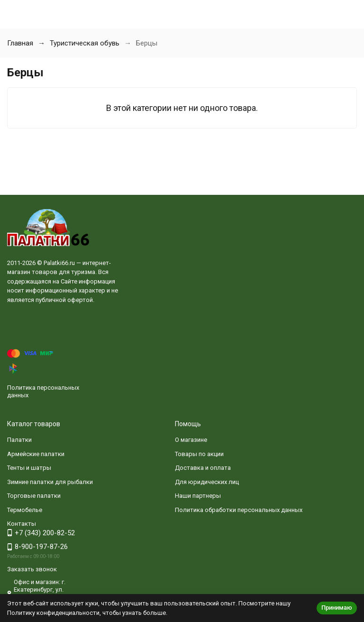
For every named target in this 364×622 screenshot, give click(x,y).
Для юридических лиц (207, 482)
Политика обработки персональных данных (239, 510)
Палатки (19, 440)
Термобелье (25, 510)
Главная (20, 43)
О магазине (191, 440)
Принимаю (337, 608)
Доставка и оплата (203, 468)
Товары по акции (199, 454)
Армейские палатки (36, 454)
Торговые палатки (34, 496)
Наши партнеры (198, 496)
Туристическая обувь (85, 43)
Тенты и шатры (29, 468)
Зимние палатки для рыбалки (50, 482)
